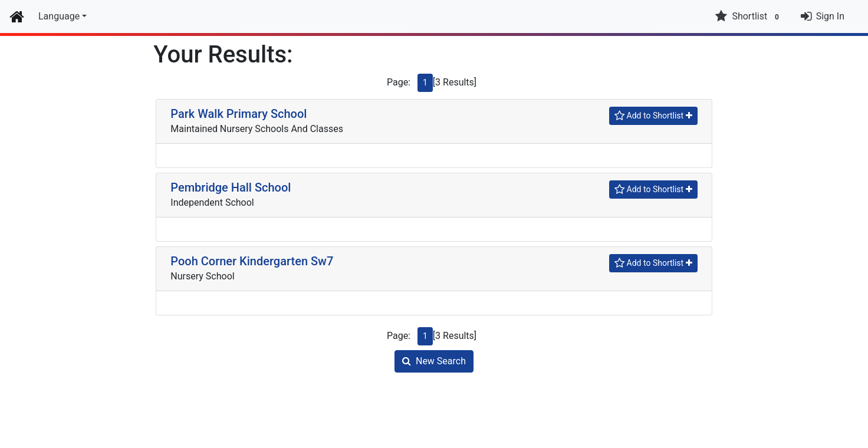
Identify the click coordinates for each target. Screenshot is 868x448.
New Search (434, 361)
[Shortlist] (653, 116)
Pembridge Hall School (231, 187)
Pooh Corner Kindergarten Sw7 (252, 261)
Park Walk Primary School (239, 114)
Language (59, 16)
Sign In (830, 16)
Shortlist (748, 17)
